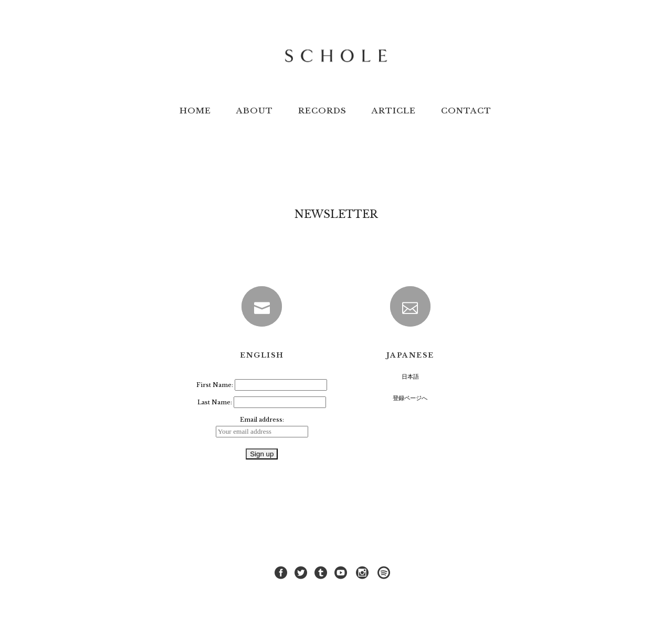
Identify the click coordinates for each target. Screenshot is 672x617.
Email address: (262, 420)
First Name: (216, 385)
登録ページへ (410, 398)
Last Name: (216, 402)
